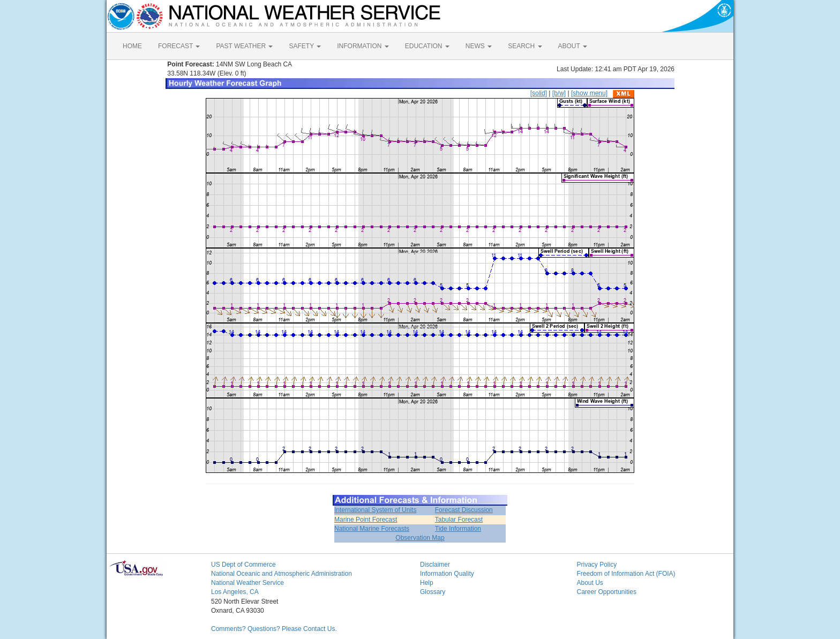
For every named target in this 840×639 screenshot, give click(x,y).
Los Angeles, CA (235, 592)
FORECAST (179, 46)
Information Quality (447, 574)
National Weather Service (247, 583)
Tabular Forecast (459, 520)
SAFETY (305, 46)
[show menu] (589, 93)
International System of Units (375, 510)
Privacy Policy (597, 565)
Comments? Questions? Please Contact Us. (274, 629)
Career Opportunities (607, 592)
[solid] (539, 93)
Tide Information (458, 529)
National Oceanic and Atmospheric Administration (282, 574)
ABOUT (573, 46)
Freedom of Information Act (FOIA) (626, 574)
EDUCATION (427, 46)
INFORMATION (363, 46)
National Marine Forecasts (372, 529)
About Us (590, 583)
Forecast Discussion (464, 510)
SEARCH (525, 46)
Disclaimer (435, 565)
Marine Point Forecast (366, 520)
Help (427, 583)
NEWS (479, 46)
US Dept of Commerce (243, 565)
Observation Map (420, 538)
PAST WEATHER (244, 46)
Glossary (433, 592)
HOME (132, 46)
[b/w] (559, 93)
